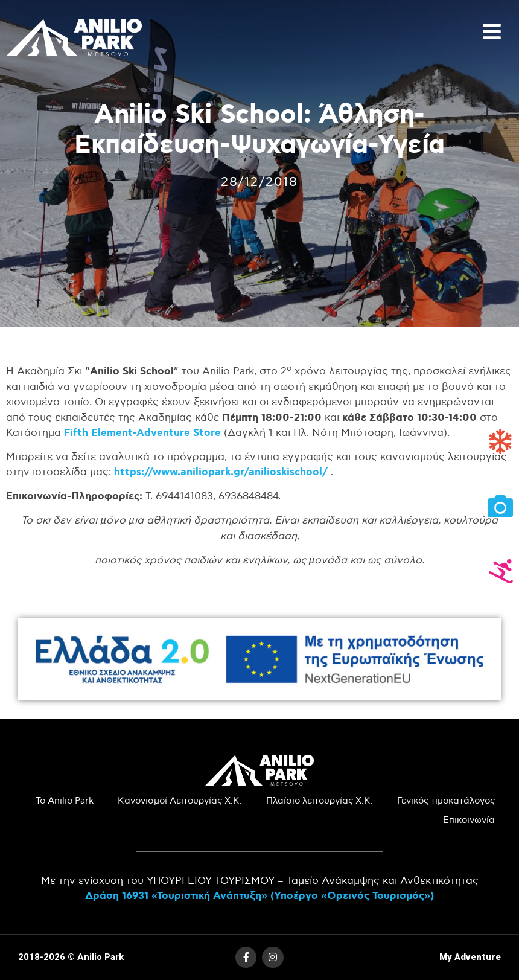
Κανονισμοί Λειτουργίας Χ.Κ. (180, 801)
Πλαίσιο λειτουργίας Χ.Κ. (320, 801)
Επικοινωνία (469, 820)
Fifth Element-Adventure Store (142, 433)
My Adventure (470, 957)
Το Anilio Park (65, 801)
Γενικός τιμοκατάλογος (446, 801)
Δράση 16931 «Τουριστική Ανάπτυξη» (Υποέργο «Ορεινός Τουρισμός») (259, 896)
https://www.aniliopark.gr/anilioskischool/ (221, 472)
